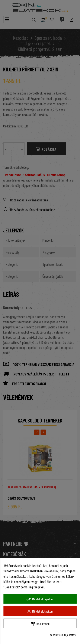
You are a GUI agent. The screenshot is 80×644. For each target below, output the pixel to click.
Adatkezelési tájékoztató (63, 635)
